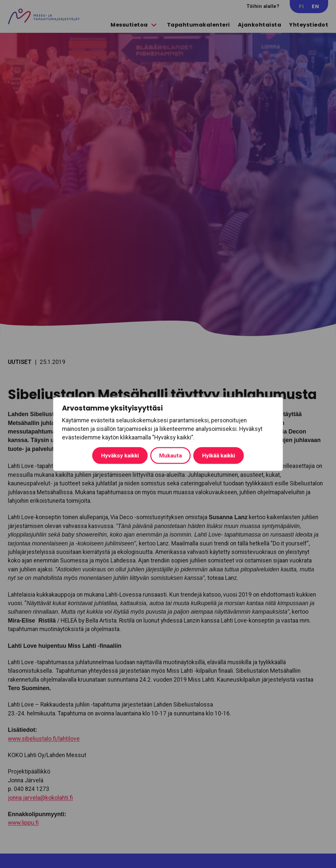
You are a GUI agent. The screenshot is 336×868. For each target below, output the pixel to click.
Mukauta (112, 455)
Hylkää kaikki (160, 455)
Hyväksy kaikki (217, 455)
